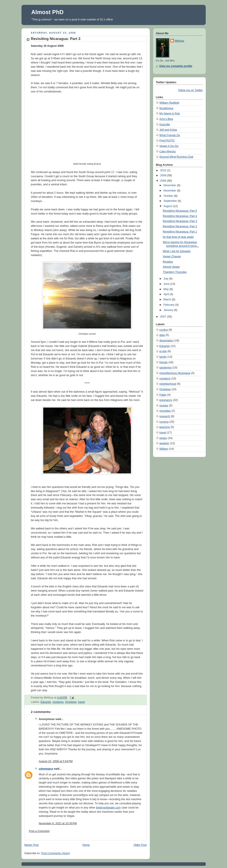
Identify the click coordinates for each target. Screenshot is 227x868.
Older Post (140, 845)
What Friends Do (170, 135)
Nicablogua (166, 108)
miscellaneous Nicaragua (175, 373)
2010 (164, 170)
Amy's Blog (166, 119)
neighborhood (168, 384)
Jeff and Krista (168, 130)
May (166, 289)
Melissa (180, 41)
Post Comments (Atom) (56, 853)
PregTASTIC (167, 141)
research (165, 416)
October (169, 196)
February (169, 305)
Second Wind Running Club (176, 157)
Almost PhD (47, 12)
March (168, 300)
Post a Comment (39, 831)
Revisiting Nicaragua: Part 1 (180, 232)
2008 (164, 181)
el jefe (163, 351)
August (168, 206)
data (162, 335)
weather (164, 443)
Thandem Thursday (175, 272)
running (164, 422)
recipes (164, 406)
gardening (166, 368)
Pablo (163, 395)
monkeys (58, 702)
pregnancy (166, 400)
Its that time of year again (178, 237)
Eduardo (46, 702)
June (167, 284)
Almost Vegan (171, 267)
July (166, 279)
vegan (163, 438)
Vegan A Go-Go (169, 146)
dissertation (166, 341)
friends (164, 362)
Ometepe (71, 702)
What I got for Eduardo (177, 251)
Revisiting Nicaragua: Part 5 (180, 211)
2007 (164, 317)
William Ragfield (169, 103)
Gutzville (165, 125)
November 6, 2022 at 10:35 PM (58, 823)
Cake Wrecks (168, 152)
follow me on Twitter (190, 90)
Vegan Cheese (172, 256)
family (163, 357)
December (170, 185)
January (169, 310)
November (170, 191)
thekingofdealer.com (108, 808)
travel (81, 702)
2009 (164, 175)
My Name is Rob (170, 114)
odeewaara (46, 769)
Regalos (168, 262)
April (167, 294)
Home (86, 845)
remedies (165, 411)
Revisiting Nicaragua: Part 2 (180, 226)
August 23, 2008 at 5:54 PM (56, 761)
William (164, 449)
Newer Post (31, 845)
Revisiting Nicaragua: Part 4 (180, 216)
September (171, 201)
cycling (164, 330)
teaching (165, 427)
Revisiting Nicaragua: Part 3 (56, 39)
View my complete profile (176, 66)
